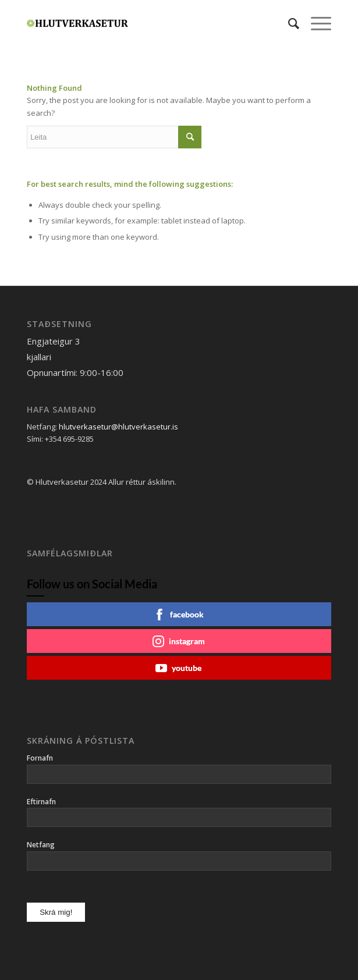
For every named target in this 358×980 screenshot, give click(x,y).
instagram (179, 641)
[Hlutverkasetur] (148, 23)
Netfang (41, 845)
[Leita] (288, 23)
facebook (179, 615)
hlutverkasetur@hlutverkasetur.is (118, 427)
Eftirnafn (41, 802)
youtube (178, 668)
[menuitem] (288, 23)
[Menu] (315, 23)
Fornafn (40, 758)
